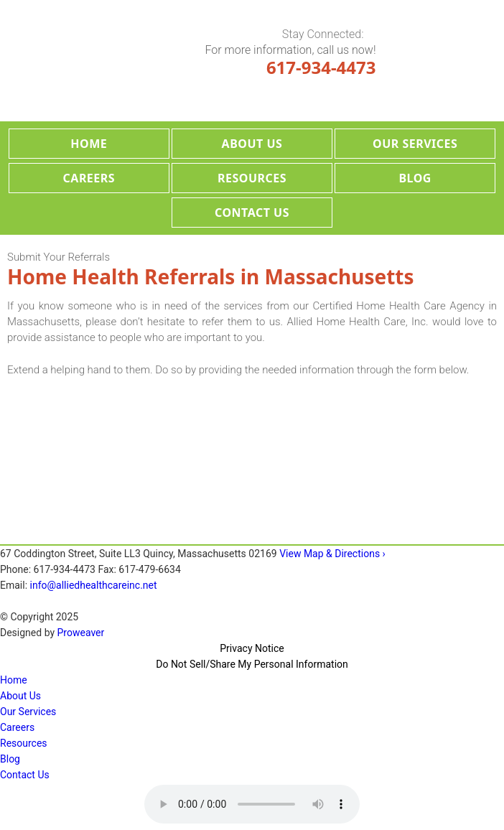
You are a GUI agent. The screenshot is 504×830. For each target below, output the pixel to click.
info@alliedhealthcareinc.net (94, 585)
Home (89, 144)
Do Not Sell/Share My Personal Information (252, 664)
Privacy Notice (252, 648)
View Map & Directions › (332, 554)
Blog (415, 178)
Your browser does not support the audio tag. (252, 804)
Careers (89, 178)
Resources (252, 178)
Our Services (415, 144)
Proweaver (81, 633)
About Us (252, 144)
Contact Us (252, 213)
